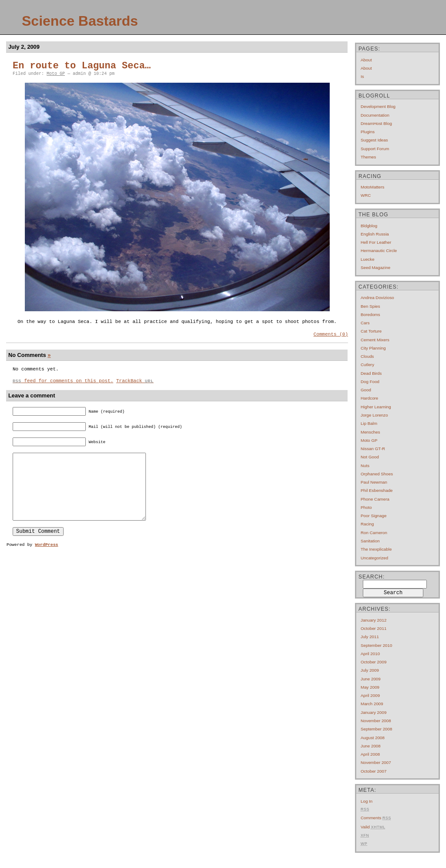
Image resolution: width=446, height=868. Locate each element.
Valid (373, 827)
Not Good (370, 457)
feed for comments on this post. (63, 384)
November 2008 (376, 721)
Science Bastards (80, 21)
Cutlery (367, 365)
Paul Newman (374, 482)
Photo (366, 507)
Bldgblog (369, 226)
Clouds (367, 356)
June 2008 (371, 746)
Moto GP (56, 74)
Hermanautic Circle (379, 251)
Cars (365, 323)
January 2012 (373, 620)
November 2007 (376, 762)
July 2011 (370, 637)
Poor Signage (373, 516)
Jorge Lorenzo (374, 415)
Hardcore (369, 398)
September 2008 (376, 729)
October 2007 (373, 771)
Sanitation (370, 541)
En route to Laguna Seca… (82, 66)
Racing (367, 524)
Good (366, 390)
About (366, 60)
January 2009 (373, 712)
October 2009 (373, 662)
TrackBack (135, 384)
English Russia (375, 234)
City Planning (373, 348)
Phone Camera (375, 499)
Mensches (370, 432)
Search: (372, 577)
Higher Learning (376, 407)
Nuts (365, 466)
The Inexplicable (376, 549)
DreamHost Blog (376, 123)
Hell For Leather (376, 242)
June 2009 (371, 679)
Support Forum (375, 149)
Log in (367, 801)
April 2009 (370, 695)
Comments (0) (331, 335)
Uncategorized (374, 558)
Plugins (368, 132)
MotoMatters (372, 187)
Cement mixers (375, 340)
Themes (368, 157)
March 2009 (372, 704)
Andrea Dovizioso (377, 298)
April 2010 (370, 654)
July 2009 (370, 670)
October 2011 (373, 628)
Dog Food (370, 382)
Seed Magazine (375, 267)
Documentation (375, 115)
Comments (376, 818)
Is (362, 76)
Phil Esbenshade (377, 490)
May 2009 (370, 687)
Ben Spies (370, 306)
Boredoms (370, 315)
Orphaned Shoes (377, 474)
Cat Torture (371, 331)
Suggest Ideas (374, 140)
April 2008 (370, 754)
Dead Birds (371, 373)
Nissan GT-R (373, 449)
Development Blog (378, 106)
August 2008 (373, 738)
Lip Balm (369, 423)
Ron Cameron (374, 533)
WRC (366, 195)
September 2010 (376, 645)
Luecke (368, 259)
